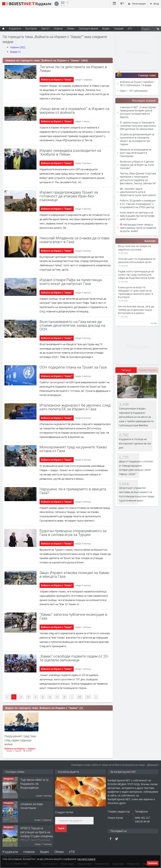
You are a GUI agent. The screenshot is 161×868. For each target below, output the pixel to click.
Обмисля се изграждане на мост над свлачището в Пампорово (136, 153)
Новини (58, 28)
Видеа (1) (15, 52)
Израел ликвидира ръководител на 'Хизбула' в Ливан (70, 152)
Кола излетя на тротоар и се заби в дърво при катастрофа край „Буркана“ (137, 216)
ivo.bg (154, 323)
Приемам (153, 863)
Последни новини (144, 101)
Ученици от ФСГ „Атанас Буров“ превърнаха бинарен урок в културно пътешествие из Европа (138, 112)
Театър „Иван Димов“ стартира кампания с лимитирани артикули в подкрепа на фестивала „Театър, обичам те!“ (138, 178)
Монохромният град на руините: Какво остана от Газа (73, 449)
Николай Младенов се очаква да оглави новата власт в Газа (75, 240)
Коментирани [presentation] (148, 370)
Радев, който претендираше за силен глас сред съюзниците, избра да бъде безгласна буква (136, 275)
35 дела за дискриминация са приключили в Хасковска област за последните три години (137, 139)
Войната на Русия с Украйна (137, 82)
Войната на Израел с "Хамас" (57, 80)
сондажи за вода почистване (32, 806)
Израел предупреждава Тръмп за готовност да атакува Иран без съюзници (69, 196)
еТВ (72, 852)
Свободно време (88, 28)
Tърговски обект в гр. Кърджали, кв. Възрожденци (35, 784)
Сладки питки (64, 812)
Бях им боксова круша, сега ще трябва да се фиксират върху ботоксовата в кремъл (136, 310)
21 (88, 697)
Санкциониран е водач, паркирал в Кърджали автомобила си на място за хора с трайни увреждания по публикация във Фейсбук (136, 417)
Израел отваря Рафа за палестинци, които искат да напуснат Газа (71, 282)
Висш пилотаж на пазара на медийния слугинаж (135, 248)
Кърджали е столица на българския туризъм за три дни (135, 443)
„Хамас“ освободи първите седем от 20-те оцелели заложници (74, 658)
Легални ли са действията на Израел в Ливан (73, 69)
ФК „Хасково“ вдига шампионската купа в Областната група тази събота (138, 192)
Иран (123, 91)
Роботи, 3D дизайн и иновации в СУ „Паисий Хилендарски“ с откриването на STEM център (138, 204)
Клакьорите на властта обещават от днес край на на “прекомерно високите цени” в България (136, 292)
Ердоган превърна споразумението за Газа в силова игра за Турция (73, 533)
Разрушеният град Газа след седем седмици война (20, 740)
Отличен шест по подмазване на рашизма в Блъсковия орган (137, 261)
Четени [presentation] (126, 370)
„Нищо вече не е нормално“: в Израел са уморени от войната (74, 110)
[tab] (126, 371)
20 (80, 697)
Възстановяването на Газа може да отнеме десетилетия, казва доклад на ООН (72, 325)
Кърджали (10, 852)
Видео (45, 852)
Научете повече (86, 859)
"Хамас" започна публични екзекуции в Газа (73, 616)
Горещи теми (147, 75)
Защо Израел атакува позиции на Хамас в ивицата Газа (75, 574)
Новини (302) (18, 47)
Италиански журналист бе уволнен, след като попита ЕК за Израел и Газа (75, 407)
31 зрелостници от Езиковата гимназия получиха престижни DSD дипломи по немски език (138, 126)
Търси (61, 828)
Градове (119, 28)
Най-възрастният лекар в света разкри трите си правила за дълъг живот (138, 228)
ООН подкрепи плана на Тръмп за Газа (73, 367)
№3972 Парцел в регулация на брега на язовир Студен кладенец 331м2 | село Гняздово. (37, 834)
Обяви (59, 852)
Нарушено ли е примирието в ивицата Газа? (73, 491)
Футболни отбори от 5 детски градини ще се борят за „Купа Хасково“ (137, 165)
